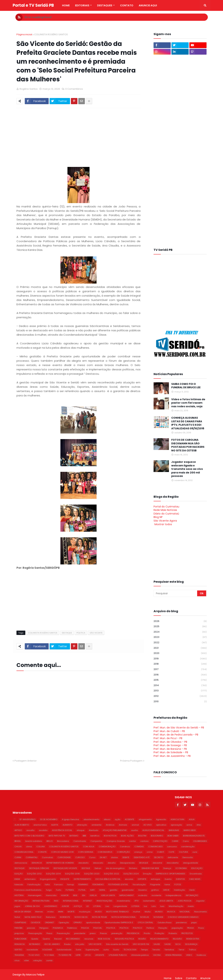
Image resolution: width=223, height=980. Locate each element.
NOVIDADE (158, 917)
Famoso (58, 885)
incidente (156, 895)
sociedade (32, 950)
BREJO (50, 841)
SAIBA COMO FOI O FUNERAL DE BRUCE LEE (186, 386)
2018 (180, 664)
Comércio (125, 847)
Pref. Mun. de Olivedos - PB (170, 742)
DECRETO (159, 857)
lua (145, 906)
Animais (123, 825)
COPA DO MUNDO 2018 (62, 852)
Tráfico (192, 950)
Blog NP (158, 517)
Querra (46, 939)
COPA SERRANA (86, 852)
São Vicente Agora (165, 521)
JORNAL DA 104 (32, 906)
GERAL (102, 890)
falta (47, 885)
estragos (156, 879)
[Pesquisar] (176, 593)
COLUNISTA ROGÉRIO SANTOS (51, 34)
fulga (49, 890)
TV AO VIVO (34, 955)
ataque (80, 830)
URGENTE (100, 955)
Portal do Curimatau (166, 507)
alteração (82, 825)
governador (128, 890)
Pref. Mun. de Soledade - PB (171, 752)
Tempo (144, 950)
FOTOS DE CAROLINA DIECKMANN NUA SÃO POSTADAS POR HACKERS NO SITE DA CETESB (188, 445)
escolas (129, 879)
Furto (59, 890)
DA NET (103, 857)
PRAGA (190, 928)
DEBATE (126, 857)
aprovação (176, 825)
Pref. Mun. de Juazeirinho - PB (172, 756)
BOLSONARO (157, 836)
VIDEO (189, 955)
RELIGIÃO (177, 939)
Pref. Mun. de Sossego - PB (170, 745)
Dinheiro (133, 868)
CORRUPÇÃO (123, 852)
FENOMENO (98, 885)
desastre (157, 863)
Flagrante (155, 885)
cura (195, 852)
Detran (98, 868)
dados (114, 857)
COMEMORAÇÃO (107, 847)
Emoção (147, 874)
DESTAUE (86, 868)
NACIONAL (185, 912)
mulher (137, 912)
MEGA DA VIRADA (23, 912)
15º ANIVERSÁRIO (27, 819)
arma (189, 825)
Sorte (78, 950)
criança (138, 852)
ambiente (96, 825)
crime (150, 852)
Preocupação (35, 933)
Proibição (159, 933)
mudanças (85, 912)
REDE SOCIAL (104, 939)
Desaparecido (127, 863)
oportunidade (93, 922)
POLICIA (85, 928)
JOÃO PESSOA (184, 901)
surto (106, 950)
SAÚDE (168, 944)
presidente (80, 933)
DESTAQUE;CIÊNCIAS (39, 868)
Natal (17, 917)
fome (167, 885)
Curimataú (47, 857)
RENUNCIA (20, 944)
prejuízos (19, 933)
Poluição (163, 928)
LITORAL (97, 906)
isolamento (149, 901)
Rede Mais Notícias (165, 510)
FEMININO (83, 885)
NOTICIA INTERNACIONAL (124, 917)
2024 (180, 632)
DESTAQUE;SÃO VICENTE (65, 868)
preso (93, 933)
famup (70, 885)
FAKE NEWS (195, 879)
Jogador (200, 901)
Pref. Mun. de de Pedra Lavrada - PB (176, 735)
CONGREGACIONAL (24, 852)
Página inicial (24, 34)
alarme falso (40, 825)
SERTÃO (18, 950)
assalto (30, 830)
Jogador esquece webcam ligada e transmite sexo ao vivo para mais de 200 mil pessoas (187, 469)
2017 (180, 669)
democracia (21, 863)
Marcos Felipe (35, 974)
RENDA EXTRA (193, 939)
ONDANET (49, 922)
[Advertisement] (104, 135)
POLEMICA (58, 928)
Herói (192, 890)
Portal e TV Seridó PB (33, 5)
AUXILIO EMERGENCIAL (153, 830)
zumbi (49, 960)
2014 (180, 685)
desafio (112, 863)
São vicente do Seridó (117, 944)
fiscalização (139, 885)
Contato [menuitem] (127, 5)
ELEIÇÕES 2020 (92, 874)
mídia (50, 912)
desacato (98, 863)
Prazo (201, 928)
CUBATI (161, 852)
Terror (181, 950)
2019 (180, 659)
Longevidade (120, 906)
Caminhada (80, 841)
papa (194, 922)
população (177, 928)
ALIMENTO (67, 825)
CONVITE (42, 852)
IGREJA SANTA (108, 895)
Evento (168, 879)
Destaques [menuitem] (105, 5)
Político (150, 928)
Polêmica (72, 928)
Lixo (107, 906)
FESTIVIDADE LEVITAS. (118, 885)
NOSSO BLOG (81, 917)
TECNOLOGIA (130, 950)
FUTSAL (82, 890)
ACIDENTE (129, 819)
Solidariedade (64, 950)
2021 (180, 648)
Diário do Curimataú (166, 514)
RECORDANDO (73, 939)
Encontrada (196, 874)
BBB (84, 836)
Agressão (161, 819)
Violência (201, 955)
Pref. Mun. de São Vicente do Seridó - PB (179, 728)
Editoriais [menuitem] (82, 5)
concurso (172, 847)
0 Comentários (74, 89)
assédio (43, 830)
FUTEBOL (70, 890)
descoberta (173, 863)
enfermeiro (30, 879)
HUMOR (65, 895)
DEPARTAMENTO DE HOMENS (60, 863)
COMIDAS (139, 847)
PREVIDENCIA (133, 933)
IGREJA (93, 895)
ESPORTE (142, 879)
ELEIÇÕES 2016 (72, 874)
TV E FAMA (49, 955)
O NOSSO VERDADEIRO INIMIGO (183, 917)
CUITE (171, 852)
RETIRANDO (35, 944)
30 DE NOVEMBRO (49, 819)
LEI (88, 906)
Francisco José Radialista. (28, 890)
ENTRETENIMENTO (82, 879)
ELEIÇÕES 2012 (34, 874)
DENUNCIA (37, 863)
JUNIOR (65, 906)
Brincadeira (63, 841)
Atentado (94, 830)
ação (118, 819)
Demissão (188, 857)
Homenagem (35, 895)
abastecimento (91, 819)
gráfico (155, 890)
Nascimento (200, 912)
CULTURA (183, 852)
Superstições (92, 950)
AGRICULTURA (177, 819)
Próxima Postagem (131, 761)
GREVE (166, 890)
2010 (180, 701)
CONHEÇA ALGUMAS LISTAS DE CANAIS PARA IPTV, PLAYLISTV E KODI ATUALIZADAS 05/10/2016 (188, 423)
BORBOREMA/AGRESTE (194, 836)
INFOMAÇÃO (192, 895)
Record (58, 939)
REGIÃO (142, 939)
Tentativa (169, 950)
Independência (173, 895)
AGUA (192, 819)
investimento (123, 901)
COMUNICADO (155, 847)
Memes (39, 912)
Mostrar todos (163, 524)
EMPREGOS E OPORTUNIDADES (171, 874)
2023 (180, 637)
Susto (116, 950)
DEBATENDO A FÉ (142, 857)
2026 (180, 621)
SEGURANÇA (191, 944)
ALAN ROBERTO (22, 825)
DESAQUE (144, 863)
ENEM (17, 879)
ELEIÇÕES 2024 (131, 874)
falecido (19, 885)
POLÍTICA (124, 928)
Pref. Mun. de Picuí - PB (168, 738)
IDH (84, 895)
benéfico (95, 836)
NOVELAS (145, 917)
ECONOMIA (181, 868)
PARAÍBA (18, 928)
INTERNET (88, 901)
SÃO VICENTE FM (141, 944)
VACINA (157, 955)
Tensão (156, 950)
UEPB (78, 955)
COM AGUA (89, 847)
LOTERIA (135, 906)
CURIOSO (80, 857)
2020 (180, 653)
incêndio (143, 895)
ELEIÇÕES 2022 (111, 874)
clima (29, 847)
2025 (180, 627)
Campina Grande (116, 841)
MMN (61, 912)
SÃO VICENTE (96, 633)
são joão (80, 944)
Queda (35, 939)
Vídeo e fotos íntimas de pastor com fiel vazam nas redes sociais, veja (188, 403)
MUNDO (159, 912)
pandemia (181, 922)
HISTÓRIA (19, 895)
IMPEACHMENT (127, 895)
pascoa (31, 928)
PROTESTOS (187, 933)
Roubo (67, 944)
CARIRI (175, 841)
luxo (162, 906)
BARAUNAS (174, 830)
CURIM (18, 857)
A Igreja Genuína (70, 819)
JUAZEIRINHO (50, 906)
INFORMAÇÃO (21, 901)
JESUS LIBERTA (166, 901)
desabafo (83, 863)
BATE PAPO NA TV (57, 836)
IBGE (75, 895)
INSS (56, 901)
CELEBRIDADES (200, 841)
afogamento (145, 819)
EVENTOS (180, 879)
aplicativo (161, 825)
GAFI (92, 890)
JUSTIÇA (78, 906)
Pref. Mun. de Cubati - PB (169, 731)
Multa (148, 912)
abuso (107, 819)
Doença (167, 868)
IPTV (137, 901)
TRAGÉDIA (19, 955)
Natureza (51, 917)
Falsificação (34, 885)
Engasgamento (48, 879)
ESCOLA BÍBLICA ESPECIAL (108, 879)
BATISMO (74, 836)
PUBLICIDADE (21, 939)
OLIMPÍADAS (20, 922)
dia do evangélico (115, 868)
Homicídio (51, 895)
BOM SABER (173, 836)
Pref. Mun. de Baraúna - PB (170, 749)
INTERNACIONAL (71, 901)
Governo (142, 890)
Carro (186, 841)
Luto (154, 906)
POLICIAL (98, 928)
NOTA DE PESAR (99, 917)
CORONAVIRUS (105, 852)
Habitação (179, 890)
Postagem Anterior (26, 761)
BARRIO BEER (190, 830)
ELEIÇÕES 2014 (53, 874)
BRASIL (18, 841)
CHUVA (18, 847)
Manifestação (176, 906)
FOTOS (178, 885)
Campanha (96, 841)
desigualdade (190, 863)
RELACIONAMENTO (159, 939)
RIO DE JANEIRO (52, 944)
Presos (103, 933)
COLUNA (41, 847)
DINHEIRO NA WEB (150, 868)
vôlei (26, 960)
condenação (188, 847)
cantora (144, 841)
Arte (199, 825)
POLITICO (137, 928)
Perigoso (44, 928)
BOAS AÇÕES (127, 836)
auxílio (134, 830)
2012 (180, 696)
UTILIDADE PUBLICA (118, 955)
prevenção (117, 933)
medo (191, 906)
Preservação (63, 933)
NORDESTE (65, 917)
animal (135, 825)
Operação (64, 922)
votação (38, 960)
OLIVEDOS (36, 922)
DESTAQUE (67, 633)
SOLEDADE (47, 950)
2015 (180, 680)
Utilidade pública (140, 955)
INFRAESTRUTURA (41, 901)
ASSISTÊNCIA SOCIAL (62, 830)
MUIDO (98, 912)
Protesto (173, 933)
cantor (132, 841)
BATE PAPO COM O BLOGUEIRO (29, 836)
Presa (49, 933)
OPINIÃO (77, 922)
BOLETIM (142, 836)
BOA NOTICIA (110, 836)
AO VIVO (147, 825)
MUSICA (171, 912)
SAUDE (157, 944)
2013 (180, 691)
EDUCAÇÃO (197, 868)
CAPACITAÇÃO (160, 841)
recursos (89, 939)
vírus (17, 960)
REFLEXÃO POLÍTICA (124, 939)
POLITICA (81, 633)
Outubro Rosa (164, 922)
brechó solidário (34, 841)
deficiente (173, 857)
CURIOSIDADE (64, 857)
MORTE (71, 912)
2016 (180, 675)
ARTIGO (18, 830)
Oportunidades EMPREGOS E (119, 922)
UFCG (88, 955)
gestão (113, 890)
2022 (180, 643)
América (110, 825)
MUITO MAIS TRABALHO (117, 912)
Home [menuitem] (66, 5)
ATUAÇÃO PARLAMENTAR (115, 830)
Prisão (147, 933)
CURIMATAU (32, 857)
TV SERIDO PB (65, 955)
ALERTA (55, 825)
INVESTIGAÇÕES (104, 901)
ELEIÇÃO (19, 874)
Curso (92, 857)
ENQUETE (65, 879)
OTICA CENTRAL (145, 922)
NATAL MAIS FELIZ (33, 917)
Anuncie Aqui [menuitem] (148, 5)
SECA (178, 944)
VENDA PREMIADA (173, 955)
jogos (17, 906)
